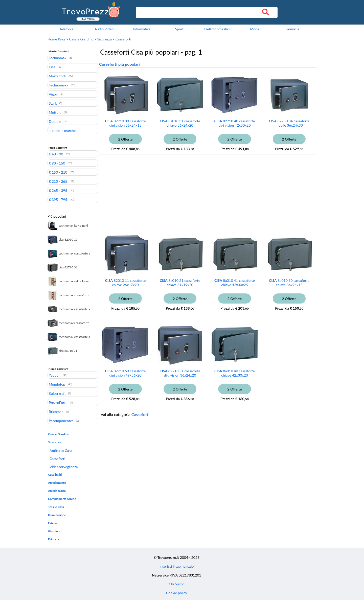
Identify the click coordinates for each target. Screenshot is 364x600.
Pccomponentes (61, 421)
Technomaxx (59, 85)
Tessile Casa (56, 507)
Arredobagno (57, 491)
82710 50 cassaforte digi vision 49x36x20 (126, 373)
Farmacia (292, 29)
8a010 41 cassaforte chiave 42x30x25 (235, 283)
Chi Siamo (177, 584)
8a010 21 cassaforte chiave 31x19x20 (180, 283)
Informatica (142, 29)
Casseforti (123, 39)
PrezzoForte (58, 402)
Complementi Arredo (62, 499)
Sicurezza (105, 39)
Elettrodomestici (217, 29)
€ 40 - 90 (56, 154)
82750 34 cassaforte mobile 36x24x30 (289, 123)
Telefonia (66, 29)
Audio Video (104, 29)
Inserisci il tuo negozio (177, 566)
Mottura (55, 112)
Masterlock (57, 76)
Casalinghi (55, 475)
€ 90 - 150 (57, 163)
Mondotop (57, 384)
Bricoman (56, 411)
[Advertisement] (190, 196)
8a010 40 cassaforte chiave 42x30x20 (235, 373)
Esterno (53, 523)
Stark (53, 103)
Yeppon (55, 375)
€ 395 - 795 (58, 199)
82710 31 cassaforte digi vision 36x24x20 (180, 373)
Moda (255, 29)
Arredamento (57, 483)
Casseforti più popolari (119, 64)
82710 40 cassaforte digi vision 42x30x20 (235, 123)
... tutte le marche (62, 130)
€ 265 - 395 (58, 190)
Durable (55, 121)
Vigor (53, 94)
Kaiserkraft (57, 393)
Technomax (58, 58)
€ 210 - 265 (58, 181)
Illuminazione (57, 515)
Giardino (54, 531)
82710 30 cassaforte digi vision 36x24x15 (126, 123)
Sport (179, 29)
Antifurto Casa (61, 451)
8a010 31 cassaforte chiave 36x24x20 (180, 123)
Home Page (56, 39)
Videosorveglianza (64, 467)
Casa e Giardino (81, 39)
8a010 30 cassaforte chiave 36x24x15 (289, 283)
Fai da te (54, 539)
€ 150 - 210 (58, 172)
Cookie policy (177, 593)
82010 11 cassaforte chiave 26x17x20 (126, 283)
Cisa (52, 67)
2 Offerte (126, 139)
